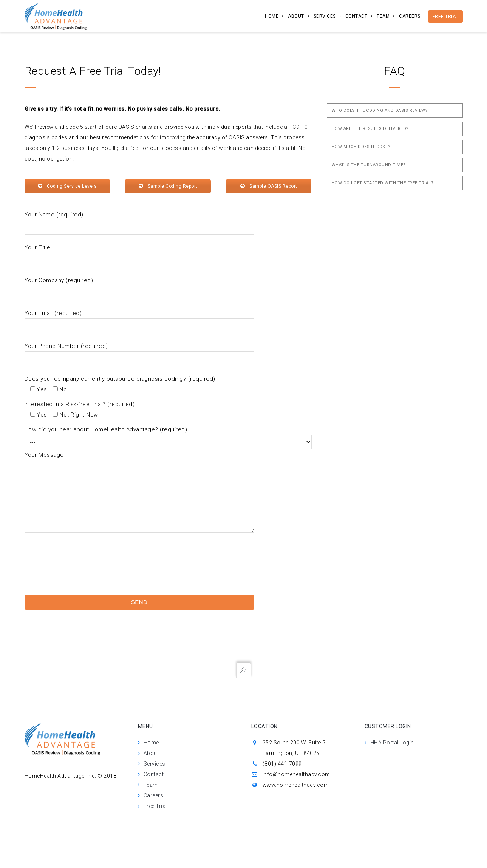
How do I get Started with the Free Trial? (383, 183)
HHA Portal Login (392, 743)
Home (272, 16)
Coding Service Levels (67, 186)
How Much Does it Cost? (361, 147)
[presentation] (56, 579)
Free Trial (445, 17)
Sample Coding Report (168, 186)
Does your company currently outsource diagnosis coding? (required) (120, 379)
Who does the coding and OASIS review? (380, 110)
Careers (410, 16)
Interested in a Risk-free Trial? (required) (80, 404)
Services (325, 16)
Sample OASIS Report (269, 186)
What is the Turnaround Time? (369, 165)
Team (383, 16)
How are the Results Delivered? (370, 129)
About (296, 16)
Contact (356, 16)
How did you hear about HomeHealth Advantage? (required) (106, 429)
